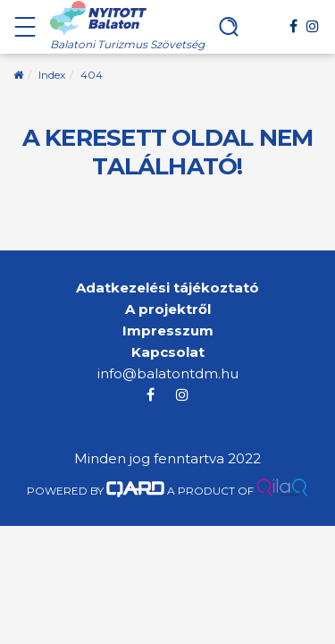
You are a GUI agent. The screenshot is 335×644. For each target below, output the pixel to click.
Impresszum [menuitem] (168, 330)
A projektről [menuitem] (168, 309)
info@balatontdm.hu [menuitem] (168, 373)
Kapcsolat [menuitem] (168, 352)
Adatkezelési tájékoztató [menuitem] (167, 288)
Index (52, 75)
